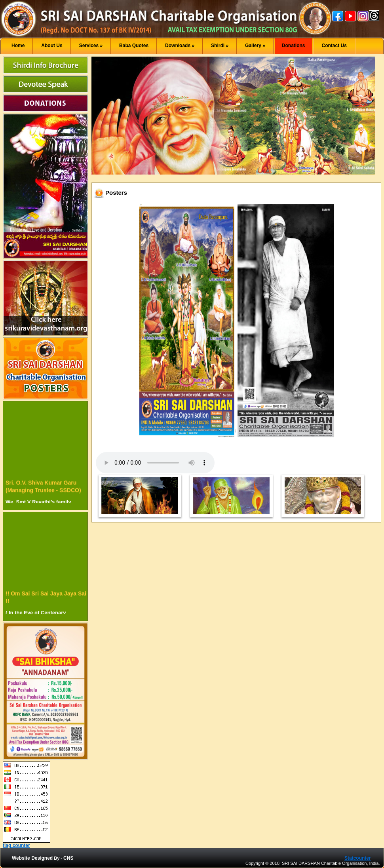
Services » (91, 46)
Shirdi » (220, 46)
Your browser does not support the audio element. (155, 463)
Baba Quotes (134, 46)
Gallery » (255, 46)
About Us (52, 46)
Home (18, 46)
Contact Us (334, 46)
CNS (68, 858)
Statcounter (358, 858)
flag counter (16, 845)
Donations (294, 46)
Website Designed (32, 858)
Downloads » (180, 46)
